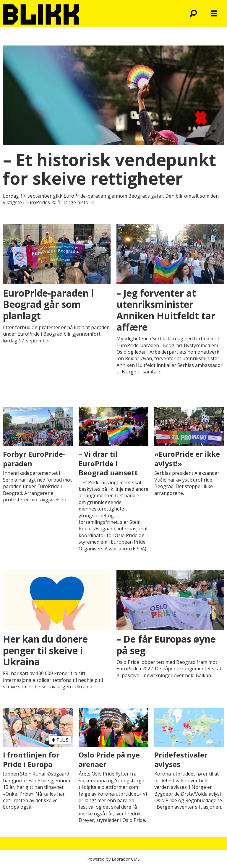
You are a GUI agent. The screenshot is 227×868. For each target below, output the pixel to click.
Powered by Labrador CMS (113, 859)
